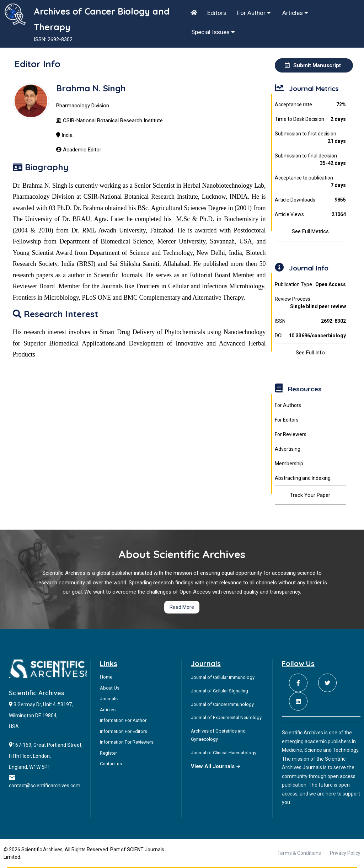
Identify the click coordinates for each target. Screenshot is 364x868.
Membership (289, 464)
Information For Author (123, 720)
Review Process (311, 303)
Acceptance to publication (311, 182)
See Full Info (310, 353)
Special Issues (213, 32)
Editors (217, 13)
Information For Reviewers (127, 742)
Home (106, 677)
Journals (109, 699)
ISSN (311, 321)
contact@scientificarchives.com (45, 786)
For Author (254, 13)
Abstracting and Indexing (303, 478)
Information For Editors (124, 731)
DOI (311, 336)
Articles (295, 13)
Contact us (111, 764)
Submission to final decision (311, 160)
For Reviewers (291, 434)
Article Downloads (311, 200)
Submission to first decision (311, 138)
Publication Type (311, 285)
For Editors (287, 420)
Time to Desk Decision (311, 119)
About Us (110, 688)
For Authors (288, 405)
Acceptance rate (311, 105)
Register (108, 753)
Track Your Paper (310, 495)
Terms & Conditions (299, 853)
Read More (182, 607)
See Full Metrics (310, 231)
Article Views (311, 215)
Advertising (288, 449)
